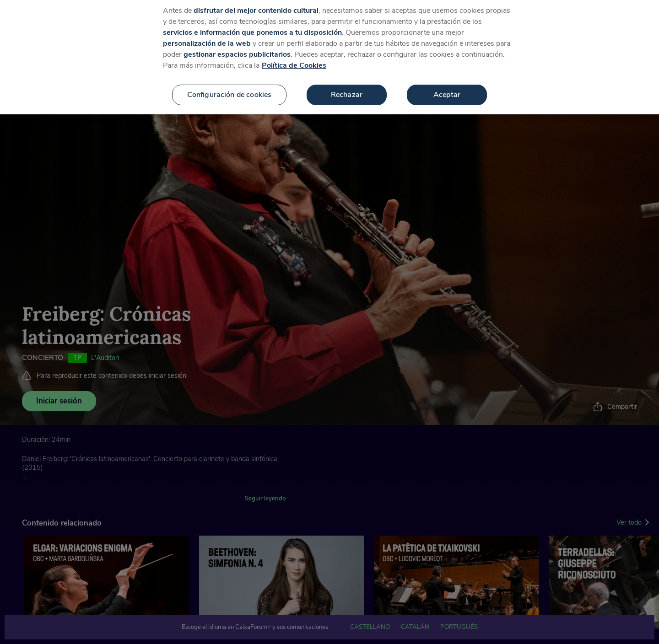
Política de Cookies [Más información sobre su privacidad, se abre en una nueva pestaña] (294, 60)
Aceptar (447, 89)
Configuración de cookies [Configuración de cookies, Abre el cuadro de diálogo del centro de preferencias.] (230, 89)
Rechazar (347, 89)
